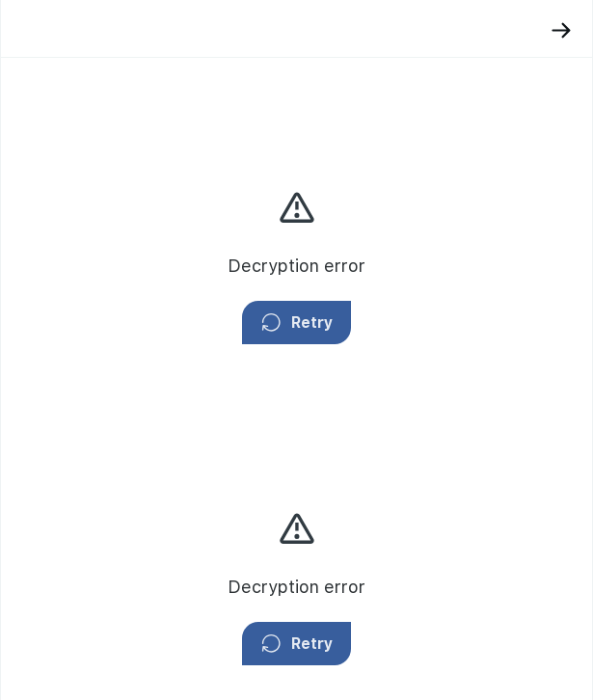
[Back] (562, 30)
